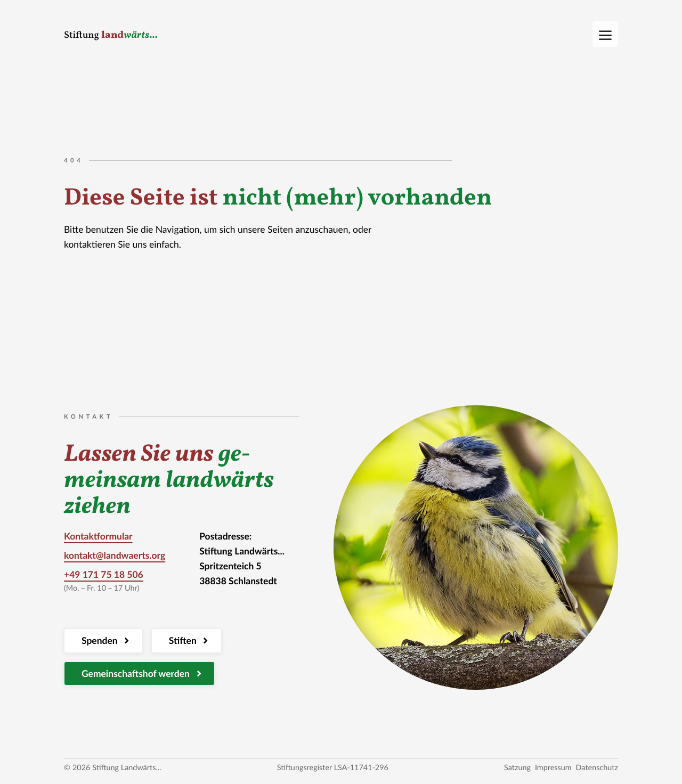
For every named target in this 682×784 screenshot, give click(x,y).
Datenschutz (597, 768)
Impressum (553, 768)
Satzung (517, 768)
